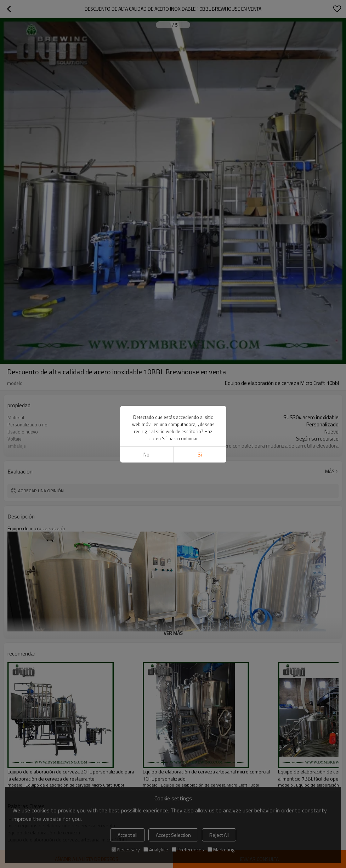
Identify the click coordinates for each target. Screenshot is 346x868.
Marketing (221, 849)
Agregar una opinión (41, 491)
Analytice (156, 849)
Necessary (126, 849)
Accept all (127, 835)
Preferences (188, 849)
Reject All (219, 835)
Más (330, 471)
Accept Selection (173, 835)
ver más (173, 451)
